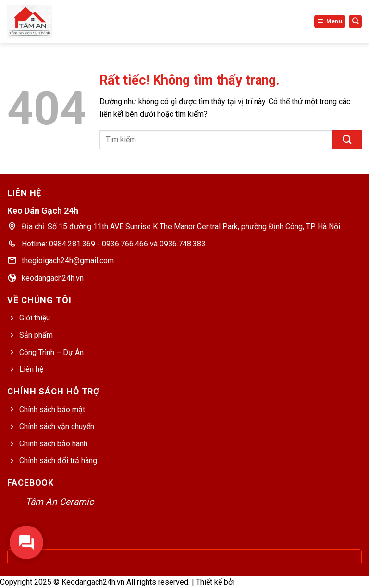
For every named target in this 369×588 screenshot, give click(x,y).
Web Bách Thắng (264, 582)
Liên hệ (31, 369)
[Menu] (330, 22)
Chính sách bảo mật (52, 410)
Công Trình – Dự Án (51, 352)
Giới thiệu (35, 318)
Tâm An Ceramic (60, 502)
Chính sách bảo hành (53, 444)
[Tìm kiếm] (356, 22)
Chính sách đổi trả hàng (58, 460)
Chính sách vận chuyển (57, 426)
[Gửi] (347, 140)
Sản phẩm (36, 335)
